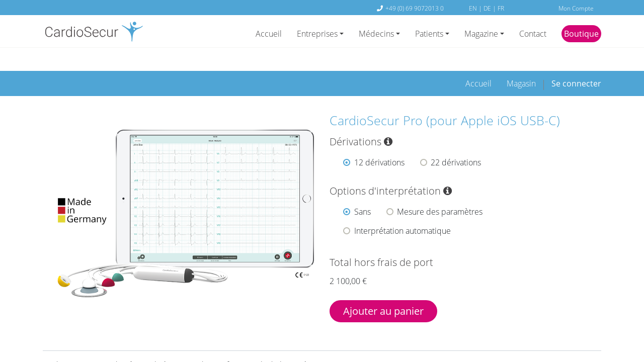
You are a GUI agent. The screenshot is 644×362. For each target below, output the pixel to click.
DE (488, 8)
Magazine (481, 34)
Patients (429, 34)
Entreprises (317, 34)
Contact (533, 34)
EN (474, 8)
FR (501, 8)
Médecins (376, 34)
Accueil (269, 34)
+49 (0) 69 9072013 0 (415, 8)
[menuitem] (478, 65)
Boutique (581, 34)
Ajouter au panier (383, 293)
